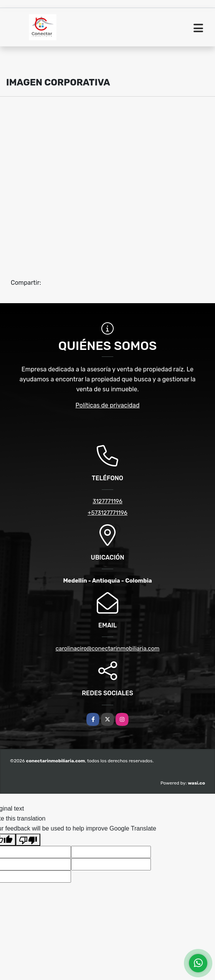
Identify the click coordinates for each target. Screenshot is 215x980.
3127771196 (107, 501)
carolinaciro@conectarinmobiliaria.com (108, 648)
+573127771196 (107, 513)
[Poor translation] (28, 840)
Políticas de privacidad (108, 405)
